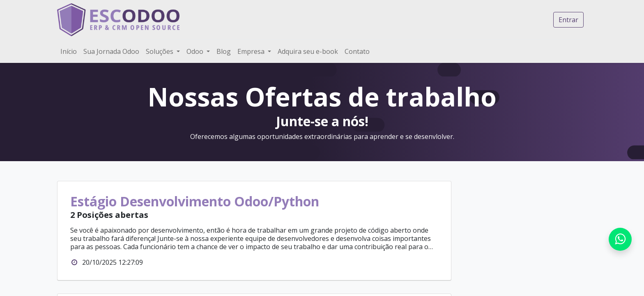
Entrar (568, 20)
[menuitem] (69, 51)
